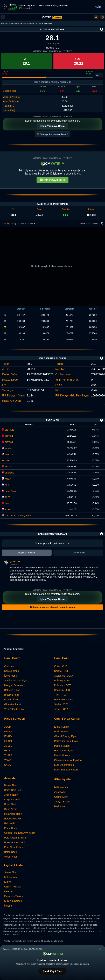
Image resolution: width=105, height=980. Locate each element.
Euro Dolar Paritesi (64, 765)
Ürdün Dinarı (11, 700)
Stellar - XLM (61, 704)
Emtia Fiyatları (62, 727)
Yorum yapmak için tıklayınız (53, 543)
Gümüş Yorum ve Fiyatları (68, 760)
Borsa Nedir (11, 852)
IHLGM (8, 741)
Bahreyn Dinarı (12, 690)
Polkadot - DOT (62, 685)
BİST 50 (7, 436)
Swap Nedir (10, 809)
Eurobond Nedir (13, 819)
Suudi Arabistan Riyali (16, 680)
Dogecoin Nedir (13, 800)
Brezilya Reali (12, 695)
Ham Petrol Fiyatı (64, 751)
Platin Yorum (61, 732)
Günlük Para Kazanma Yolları (20, 833)
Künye (8, 882)
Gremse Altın (61, 797)
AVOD (8, 727)
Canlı (3, 223)
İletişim (8, 906)
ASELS (8, 746)
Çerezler (9, 891)
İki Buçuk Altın (62, 787)
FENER (8, 732)
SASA (7, 765)
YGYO (8, 760)
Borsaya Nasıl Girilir (15, 842)
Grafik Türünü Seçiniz (92, 224)
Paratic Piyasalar (9, 24)
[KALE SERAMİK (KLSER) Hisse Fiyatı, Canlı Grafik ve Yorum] (52, 17)
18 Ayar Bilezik (62, 802)
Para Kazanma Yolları (16, 838)
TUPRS (8, 755)
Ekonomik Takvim (14, 896)
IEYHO (8, 736)
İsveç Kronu (11, 676)
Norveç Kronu (12, 671)
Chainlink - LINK (63, 690)
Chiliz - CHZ (61, 666)
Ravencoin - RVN (64, 700)
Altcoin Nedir (11, 795)
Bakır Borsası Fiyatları (66, 770)
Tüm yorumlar (78, 553)
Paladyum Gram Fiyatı (66, 741)
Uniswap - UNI (62, 680)
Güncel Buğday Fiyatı (66, 736)
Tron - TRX (60, 695)
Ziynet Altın (60, 792)
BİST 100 (8, 430)
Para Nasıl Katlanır (14, 847)
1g (15, 223)
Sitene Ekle (10, 872)
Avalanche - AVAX (64, 676)
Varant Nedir (11, 857)
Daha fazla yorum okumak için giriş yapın (53, 607)
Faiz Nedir (10, 823)
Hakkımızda (11, 877)
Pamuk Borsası (62, 755)
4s (12, 223)
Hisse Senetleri (28, 24)
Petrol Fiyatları (62, 746)
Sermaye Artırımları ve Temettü (53, 134)
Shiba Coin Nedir (13, 790)
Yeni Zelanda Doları (15, 709)
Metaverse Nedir (13, 814)
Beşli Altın (60, 806)
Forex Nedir (10, 804)
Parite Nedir (11, 828)
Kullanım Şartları (13, 901)
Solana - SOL (61, 671)
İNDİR (97, 7)
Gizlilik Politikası (13, 887)
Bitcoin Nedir (11, 785)
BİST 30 (7, 442)
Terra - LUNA (61, 709)
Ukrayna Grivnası (13, 685)
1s (8, 223)
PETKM (8, 751)
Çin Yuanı (9, 666)
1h (19, 223)
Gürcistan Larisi (13, 704)
